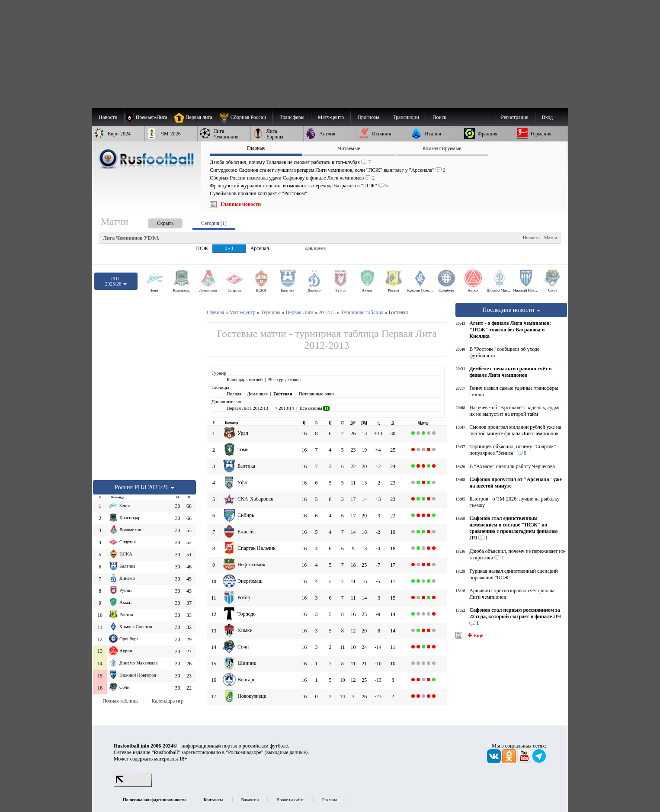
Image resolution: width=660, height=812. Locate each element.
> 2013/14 (284, 408)
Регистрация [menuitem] (515, 117)
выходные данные (286, 752)
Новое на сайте (290, 800)
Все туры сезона (284, 379)
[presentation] (157, 222)
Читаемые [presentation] (349, 148)
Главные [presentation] (256, 148)
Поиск (439, 117)
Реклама (330, 800)
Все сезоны (315, 408)
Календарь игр (167, 701)
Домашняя (257, 394)
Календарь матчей (245, 379)
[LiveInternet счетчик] (133, 785)
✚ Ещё (475, 635)
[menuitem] (246, 117)
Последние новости (511, 310)
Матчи (551, 238)
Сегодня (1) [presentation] (214, 223)
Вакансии (250, 800)
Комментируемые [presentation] (442, 148)
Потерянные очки (316, 394)
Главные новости (241, 204)
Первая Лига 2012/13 (247, 408)
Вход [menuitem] (547, 117)
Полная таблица (120, 701)
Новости (531, 238)
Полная (234, 394)
